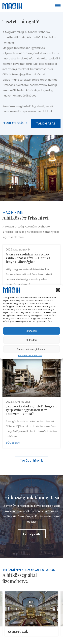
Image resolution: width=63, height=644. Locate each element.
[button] (58, 290)
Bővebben (13, 443)
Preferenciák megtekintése (31, 349)
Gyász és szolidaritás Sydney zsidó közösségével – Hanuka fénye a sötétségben (28, 258)
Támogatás (46, 123)
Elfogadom (31, 331)
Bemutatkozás (15, 123)
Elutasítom (32, 340)
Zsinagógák (18, 631)
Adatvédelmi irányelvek (30, 356)
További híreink (31, 460)
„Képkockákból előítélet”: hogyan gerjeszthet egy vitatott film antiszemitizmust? (31, 410)
